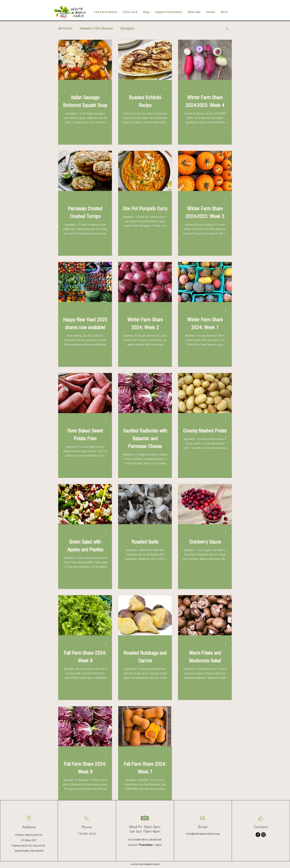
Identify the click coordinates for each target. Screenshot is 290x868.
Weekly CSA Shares (96, 28)
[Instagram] (263, 835)
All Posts (65, 28)
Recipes (127, 28)
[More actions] (107, 88)
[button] (146, 12)
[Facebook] (258, 835)
